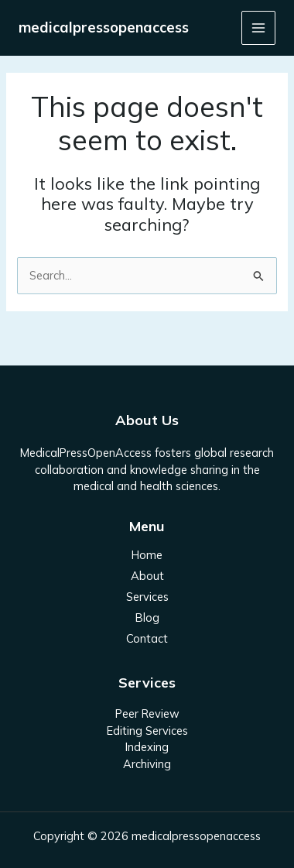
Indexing (147, 747)
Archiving (147, 764)
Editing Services (147, 731)
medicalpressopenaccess (104, 27)
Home (147, 555)
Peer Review (147, 714)
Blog (147, 618)
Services (147, 597)
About (147, 576)
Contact (147, 638)
